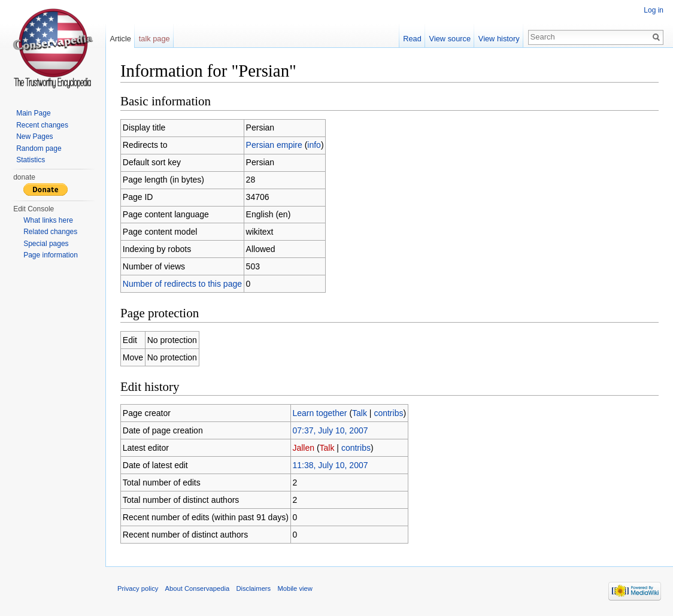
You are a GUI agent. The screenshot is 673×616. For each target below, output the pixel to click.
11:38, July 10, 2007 (330, 465)
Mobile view (295, 588)
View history (499, 39)
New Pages (34, 136)
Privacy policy (138, 588)
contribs (388, 413)
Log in (654, 10)
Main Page (33, 113)
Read (412, 39)
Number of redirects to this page (182, 284)
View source (450, 39)
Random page (39, 148)
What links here (48, 220)
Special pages (46, 244)
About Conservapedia (198, 588)
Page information (51, 255)
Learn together (319, 413)
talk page (154, 39)
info (314, 145)
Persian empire (274, 145)
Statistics (31, 160)
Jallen (303, 448)
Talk (360, 413)
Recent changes (42, 125)
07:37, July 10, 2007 (330, 430)
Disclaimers (253, 588)
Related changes (50, 232)
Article (120, 39)
